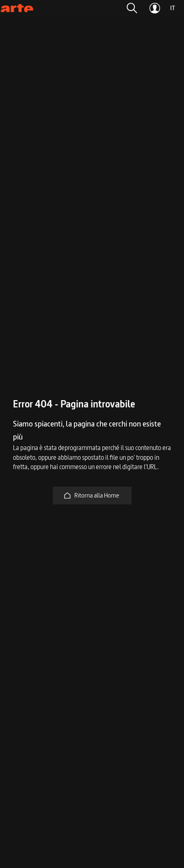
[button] (132, 8)
